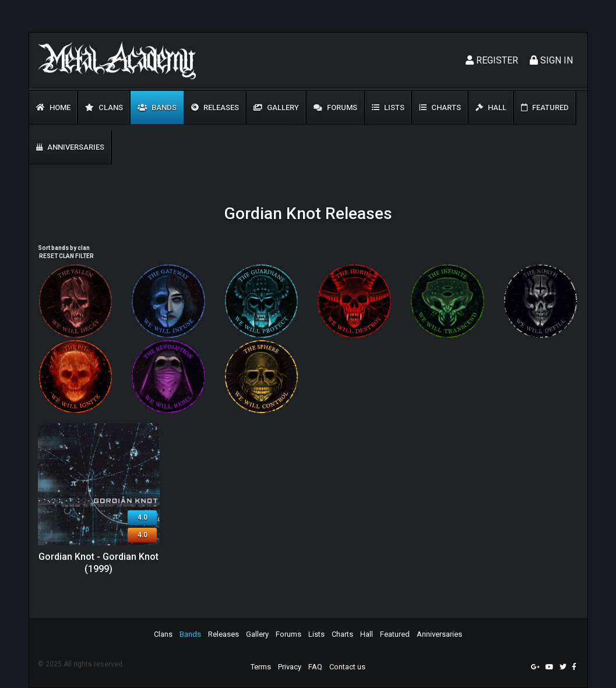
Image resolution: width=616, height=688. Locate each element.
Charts (440, 107)
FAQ (315, 667)
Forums (335, 107)
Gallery (276, 107)
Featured (545, 107)
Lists (388, 107)
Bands (157, 107)
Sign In (551, 60)
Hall (491, 107)
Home (53, 107)
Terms (261, 667)
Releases (215, 107)
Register (492, 60)
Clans (104, 107)
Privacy (290, 667)
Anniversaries (70, 147)
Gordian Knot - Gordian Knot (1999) (98, 563)
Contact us (347, 667)
